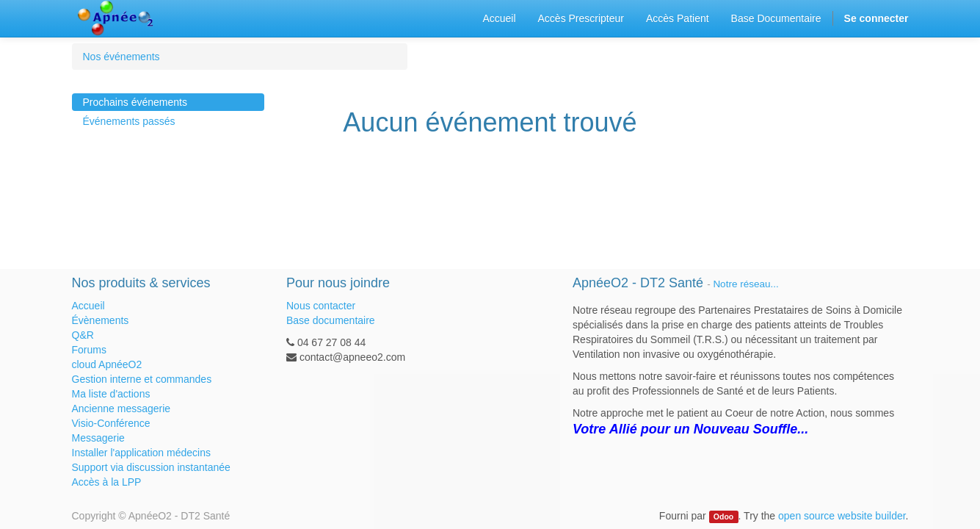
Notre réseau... (745, 284)
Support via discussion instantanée (151, 467)
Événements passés (129, 121)
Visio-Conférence (111, 423)
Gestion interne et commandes (142, 379)
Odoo (723, 517)
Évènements (101, 320)
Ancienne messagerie (121, 409)
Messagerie (98, 438)
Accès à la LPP (107, 482)
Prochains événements (135, 102)
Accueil (88, 306)
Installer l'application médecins (141, 453)
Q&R (83, 335)
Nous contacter (321, 306)
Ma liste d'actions (111, 394)
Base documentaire (331, 320)
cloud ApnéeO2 (107, 364)
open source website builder (842, 516)
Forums (89, 350)
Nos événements (121, 57)
